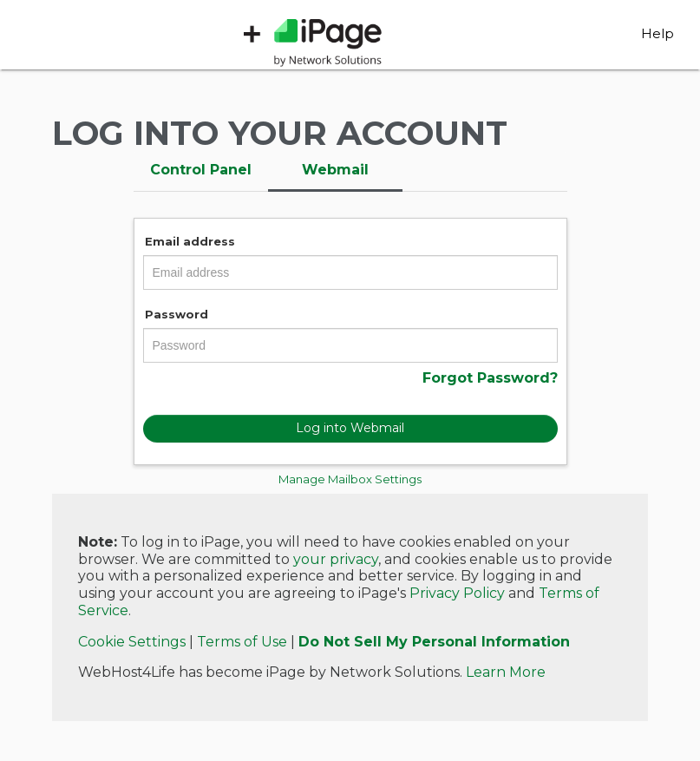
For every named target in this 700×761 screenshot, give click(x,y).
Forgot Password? (490, 378)
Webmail (335, 170)
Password (177, 314)
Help (657, 33)
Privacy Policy (457, 593)
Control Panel (201, 170)
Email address (190, 241)
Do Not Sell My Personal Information (434, 642)
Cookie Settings (132, 642)
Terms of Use (242, 642)
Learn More (506, 672)
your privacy (336, 559)
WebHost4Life (124, 43)
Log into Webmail (350, 428)
